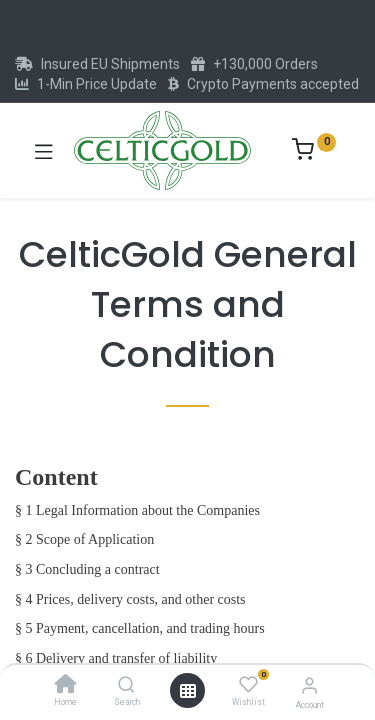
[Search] (126, 686)
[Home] (66, 686)
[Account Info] (309, 685)
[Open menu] (188, 691)
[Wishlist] (248, 685)
